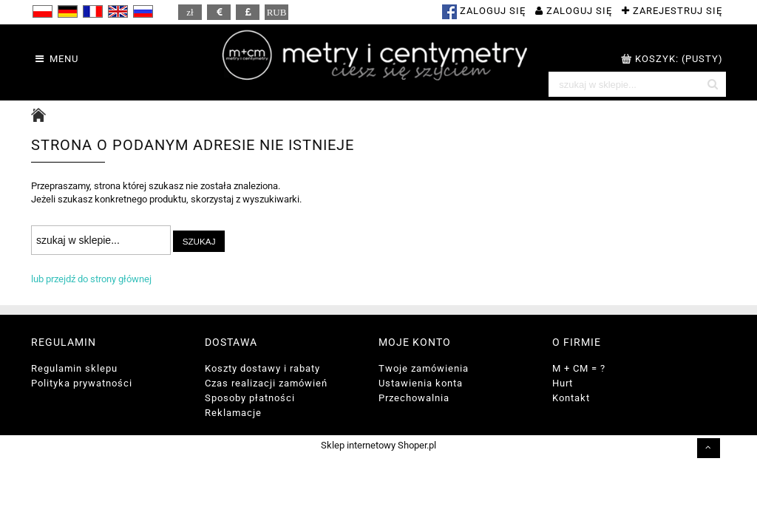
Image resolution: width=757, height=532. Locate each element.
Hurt (563, 383)
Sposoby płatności (250, 398)
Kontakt (571, 398)
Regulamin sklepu (74, 368)
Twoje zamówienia (424, 368)
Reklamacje (233, 413)
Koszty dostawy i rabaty (262, 368)
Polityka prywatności (82, 383)
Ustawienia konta (421, 383)
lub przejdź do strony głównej (91, 279)
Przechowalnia (414, 398)
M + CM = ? (579, 368)
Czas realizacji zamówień (266, 383)
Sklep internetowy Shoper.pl (378, 445)
